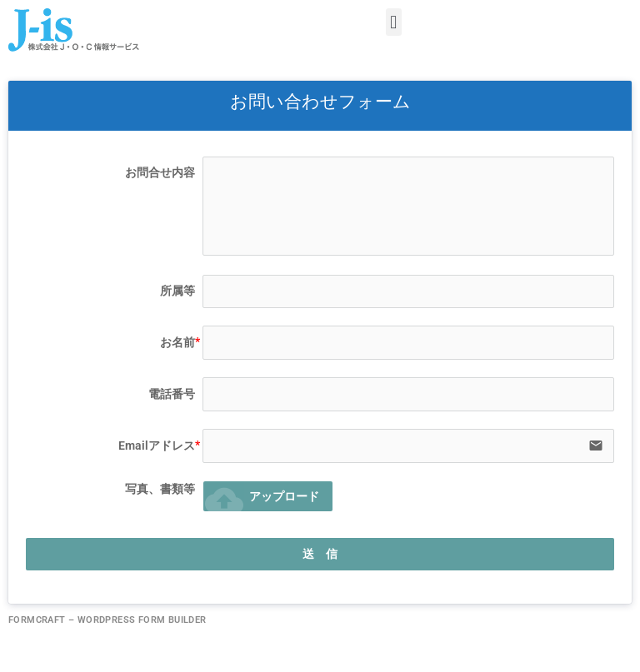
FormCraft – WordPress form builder (107, 620)
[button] (394, 22)
